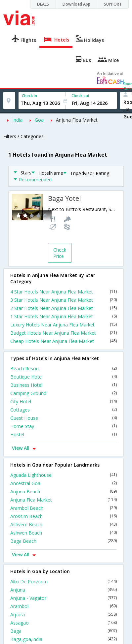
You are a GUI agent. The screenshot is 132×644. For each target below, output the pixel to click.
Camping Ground (64, 393)
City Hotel (64, 401)
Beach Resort (64, 368)
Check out (80, 95)
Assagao (64, 623)
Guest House (64, 418)
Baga (64, 631)
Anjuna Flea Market (77, 120)
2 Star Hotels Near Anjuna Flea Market (64, 308)
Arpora (64, 614)
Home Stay (64, 426)
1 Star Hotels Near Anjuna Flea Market (64, 316)
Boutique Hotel (64, 377)
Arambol (64, 606)
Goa (39, 120)
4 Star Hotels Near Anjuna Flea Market (64, 292)
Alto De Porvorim (64, 582)
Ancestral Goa (64, 483)
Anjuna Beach (64, 491)
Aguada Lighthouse (64, 475)
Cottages (64, 410)
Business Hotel (64, 385)
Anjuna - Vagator (64, 598)
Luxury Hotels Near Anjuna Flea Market (64, 325)
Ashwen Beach (64, 533)
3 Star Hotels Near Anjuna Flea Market (64, 300)
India (17, 120)
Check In (29, 95)
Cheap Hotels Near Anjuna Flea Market (64, 341)
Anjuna (64, 590)
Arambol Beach (64, 508)
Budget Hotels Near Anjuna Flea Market (64, 333)
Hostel (64, 434)
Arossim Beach (64, 516)
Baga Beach (64, 541)
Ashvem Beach (64, 524)
